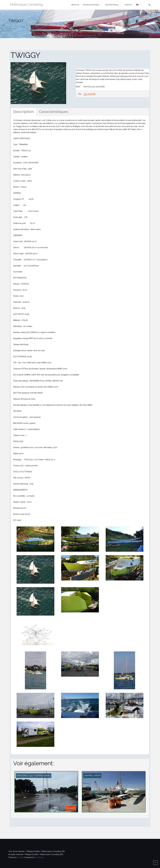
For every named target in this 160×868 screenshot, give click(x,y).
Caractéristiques (54, 112)
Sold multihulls (112, 5)
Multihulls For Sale (91, 5)
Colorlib (21, 857)
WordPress (40, 857)
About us (75, 5)
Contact (128, 5)
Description (23, 112)
